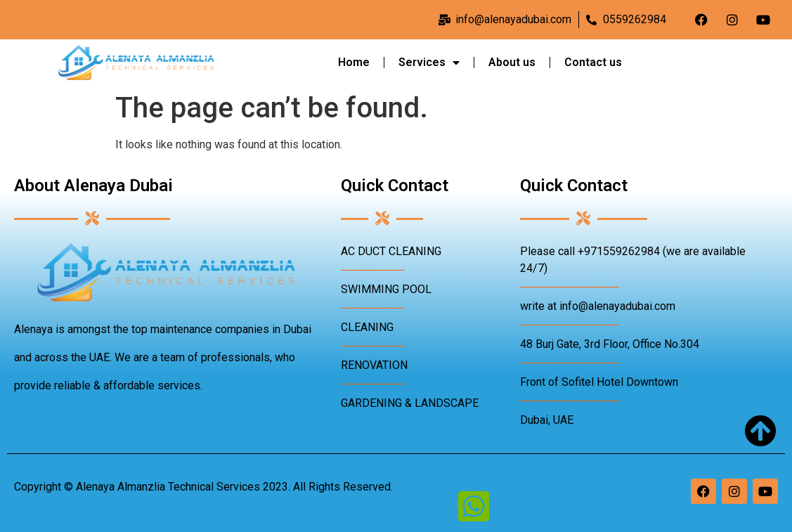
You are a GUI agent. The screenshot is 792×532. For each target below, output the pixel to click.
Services (429, 63)
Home (354, 62)
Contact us (593, 62)
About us (512, 62)
